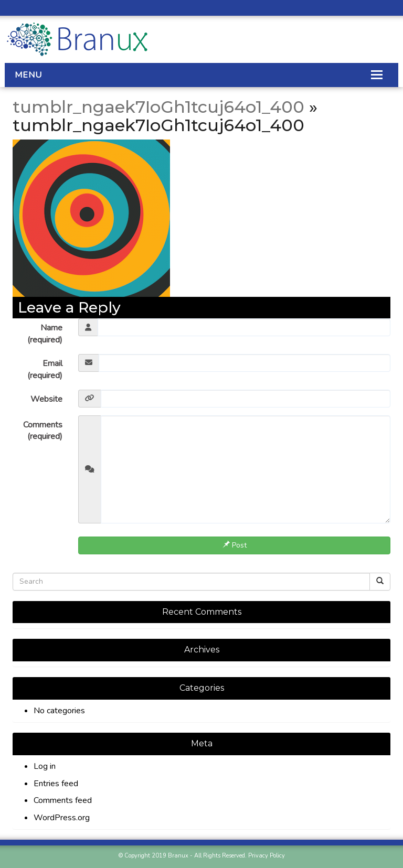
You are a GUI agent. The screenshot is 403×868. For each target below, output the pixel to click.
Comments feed (63, 800)
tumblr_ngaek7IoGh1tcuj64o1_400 (158, 107)
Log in (45, 766)
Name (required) (45, 334)
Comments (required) (43, 431)
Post (235, 545)
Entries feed (56, 784)
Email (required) (45, 369)
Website (46, 399)
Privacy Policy (267, 856)
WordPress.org (62, 818)
